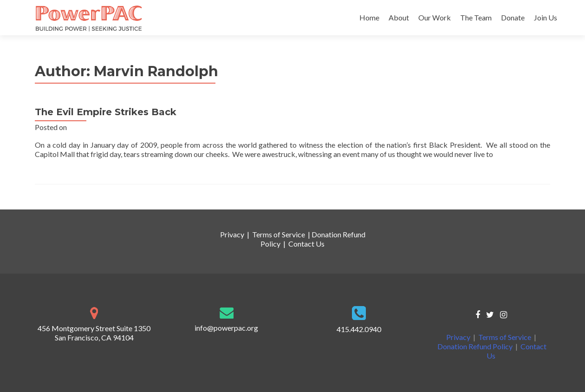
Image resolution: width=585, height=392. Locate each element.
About (399, 17)
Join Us (546, 17)
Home (369, 17)
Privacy (232, 234)
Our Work (435, 17)
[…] (498, 154)
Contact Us (306, 244)
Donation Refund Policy (475, 346)
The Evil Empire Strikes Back (106, 112)
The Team (476, 17)
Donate (513, 17)
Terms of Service (279, 234)
